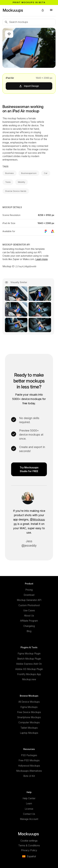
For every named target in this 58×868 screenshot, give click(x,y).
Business (10, 173)
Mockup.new (29, 679)
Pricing (29, 590)
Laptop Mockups (29, 733)
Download (29, 595)
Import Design (29, 86)
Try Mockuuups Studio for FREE (29, 469)
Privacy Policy (29, 850)
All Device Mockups (29, 702)
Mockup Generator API (29, 600)
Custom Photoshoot (29, 605)
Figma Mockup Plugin (29, 653)
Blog (29, 631)
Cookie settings (29, 840)
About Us (29, 615)
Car (46, 173)
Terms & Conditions (29, 845)
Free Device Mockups (29, 712)
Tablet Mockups (29, 728)
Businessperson (29, 173)
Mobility (21, 182)
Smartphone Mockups (29, 717)
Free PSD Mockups (29, 760)
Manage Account (29, 819)
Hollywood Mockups (29, 766)
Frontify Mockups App (29, 674)
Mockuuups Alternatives (29, 771)
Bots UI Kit (29, 776)
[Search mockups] (29, 22)
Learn (29, 803)
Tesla (8, 182)
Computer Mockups (29, 722)
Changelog (29, 626)
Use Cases (29, 610)
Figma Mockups (29, 707)
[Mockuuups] (20, 10)
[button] (43, 10)
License (29, 809)
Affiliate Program (29, 621)
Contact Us (29, 814)
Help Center (29, 798)
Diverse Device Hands (16, 191)
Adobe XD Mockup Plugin (29, 669)
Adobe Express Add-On (29, 664)
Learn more (42, 259)
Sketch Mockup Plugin (29, 659)
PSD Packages (29, 755)
